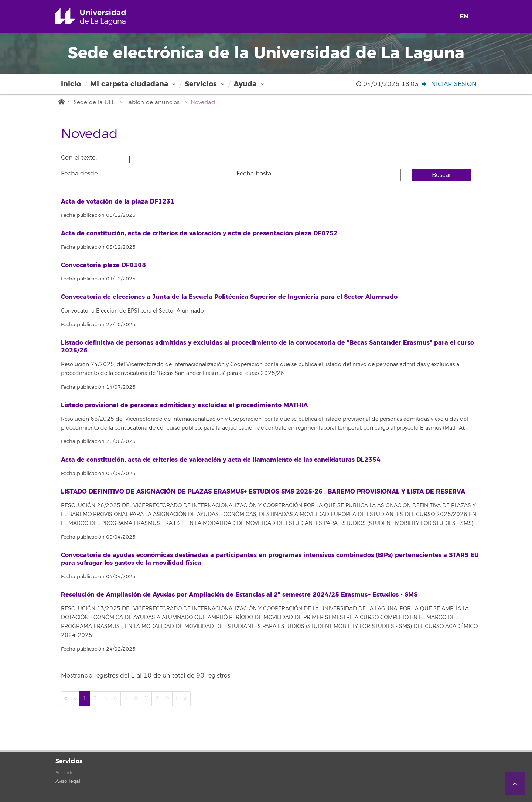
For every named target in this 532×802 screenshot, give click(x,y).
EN (464, 16)
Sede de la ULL (94, 103)
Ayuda (245, 84)
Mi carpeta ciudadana (129, 84)
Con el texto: (79, 158)
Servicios (201, 84)
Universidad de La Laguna (101, 17)
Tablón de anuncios (153, 103)
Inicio (71, 84)
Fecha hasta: (254, 174)
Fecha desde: (80, 174)
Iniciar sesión (449, 84)
